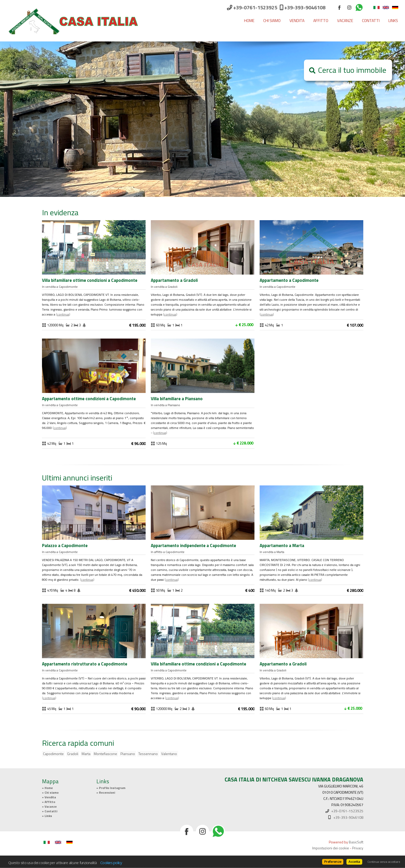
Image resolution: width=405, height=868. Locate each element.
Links (393, 21)
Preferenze (333, 862)
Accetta (354, 862)
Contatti (371, 21)
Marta (86, 754)
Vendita (297, 21)
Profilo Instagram (112, 788)
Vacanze (345, 21)
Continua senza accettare (384, 862)
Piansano (128, 754)
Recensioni (107, 793)
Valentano (169, 754)
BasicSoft (356, 842)
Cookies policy (111, 863)
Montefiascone (105, 754)
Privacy (358, 848)
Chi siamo (272, 21)
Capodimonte (53, 754)
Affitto (321, 21)
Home (249, 21)
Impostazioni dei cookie (331, 848)
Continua (63, 314)
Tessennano (148, 754)
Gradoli (73, 754)
